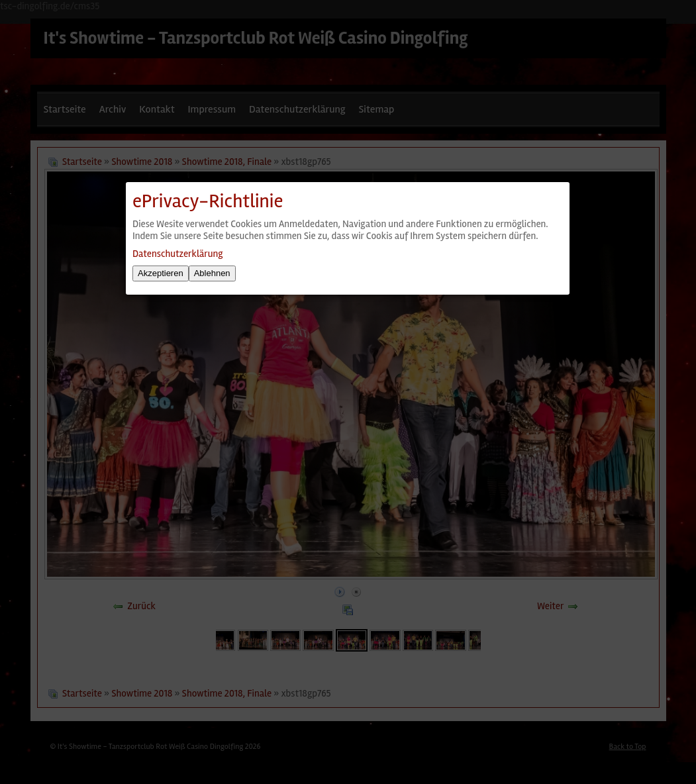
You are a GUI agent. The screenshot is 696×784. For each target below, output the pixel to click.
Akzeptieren (161, 273)
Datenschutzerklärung (177, 254)
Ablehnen (212, 273)
